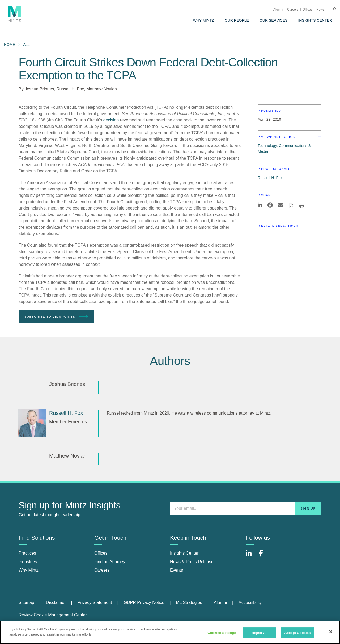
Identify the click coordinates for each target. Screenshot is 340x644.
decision (111, 120)
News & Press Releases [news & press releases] (193, 562)
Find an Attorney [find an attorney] (110, 562)
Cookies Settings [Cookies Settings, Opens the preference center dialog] (222, 633)
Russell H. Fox (70, 89)
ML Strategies (189, 602)
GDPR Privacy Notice (144, 602)
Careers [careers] (102, 570)
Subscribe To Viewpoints (56, 317)
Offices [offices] (101, 553)
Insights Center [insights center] (184, 553)
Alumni (278, 10)
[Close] (331, 632)
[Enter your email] (246, 508)
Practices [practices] (27, 553)
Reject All (260, 633)
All (26, 45)
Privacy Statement (95, 602)
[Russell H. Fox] (32, 423)
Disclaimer (56, 602)
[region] (170, 632)
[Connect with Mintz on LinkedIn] (251, 556)
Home (10, 45)
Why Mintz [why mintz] (29, 570)
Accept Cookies (297, 633)
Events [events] (177, 570)
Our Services (274, 20)
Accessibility (250, 602)
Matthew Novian (102, 89)
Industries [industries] (28, 562)
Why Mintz (204, 20)
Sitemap (26, 602)
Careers (293, 10)
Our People (237, 20)
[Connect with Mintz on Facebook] (264, 556)
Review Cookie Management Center (53, 615)
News (320, 10)
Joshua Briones (39, 89)
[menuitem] (204, 20)
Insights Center (315, 20)
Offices (307, 10)
